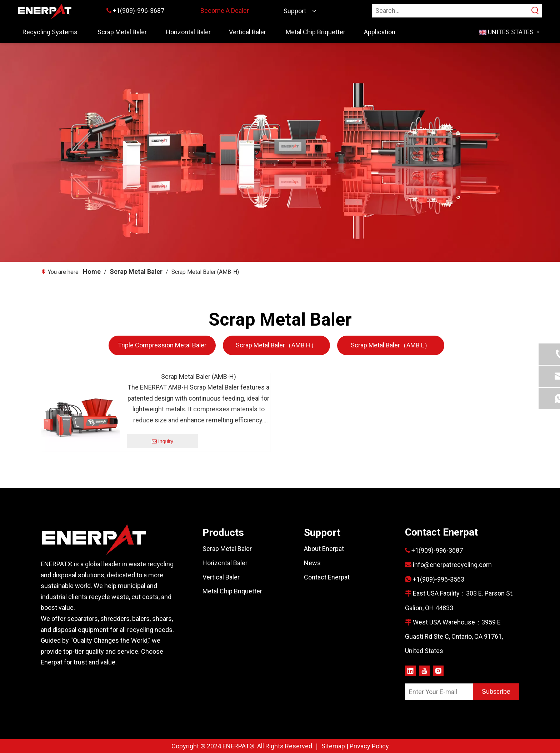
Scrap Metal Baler (227, 549)
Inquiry (162, 442)
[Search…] (451, 11)
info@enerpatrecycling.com (452, 565)
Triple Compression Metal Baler (162, 345)
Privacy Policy (369, 746)
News (312, 563)
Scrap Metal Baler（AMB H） (276, 345)
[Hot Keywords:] (535, 11)
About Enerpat (324, 549)
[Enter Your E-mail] (437, 692)
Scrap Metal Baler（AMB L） (391, 345)
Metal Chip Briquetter (232, 591)
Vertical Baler (221, 577)
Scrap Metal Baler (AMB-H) (199, 377)
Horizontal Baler (225, 563)
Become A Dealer (225, 11)
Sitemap (333, 746)
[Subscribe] (496, 692)
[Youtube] (424, 670)
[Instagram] (438, 670)
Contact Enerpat (327, 577)
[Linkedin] (410, 670)
